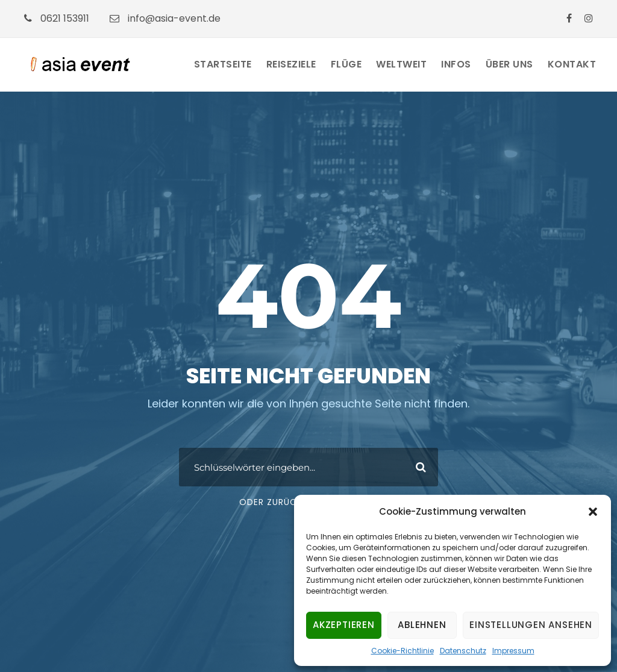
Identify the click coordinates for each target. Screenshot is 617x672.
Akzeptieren (344, 625)
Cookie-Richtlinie (402, 651)
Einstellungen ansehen (531, 625)
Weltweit (401, 64)
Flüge (346, 64)
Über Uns (509, 64)
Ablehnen (422, 625)
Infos (456, 64)
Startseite (223, 64)
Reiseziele (291, 64)
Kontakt (572, 64)
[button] (593, 512)
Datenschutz (463, 651)
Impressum (513, 651)
